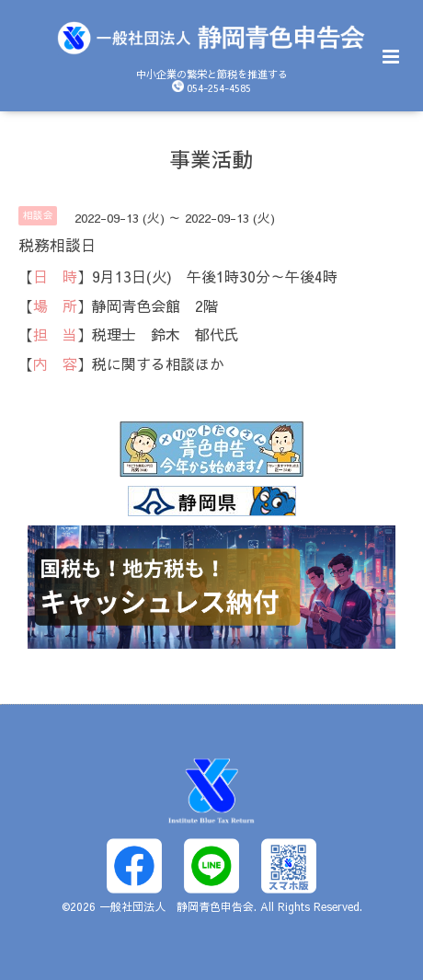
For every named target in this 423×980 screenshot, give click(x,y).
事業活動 (211, 158)
